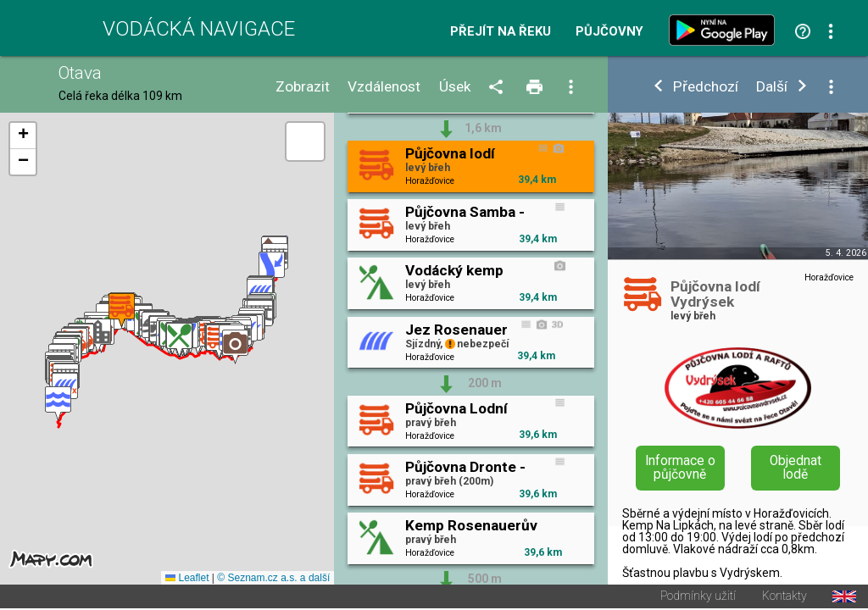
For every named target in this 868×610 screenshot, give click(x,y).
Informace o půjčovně (680, 468)
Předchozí (706, 87)
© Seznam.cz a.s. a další (273, 579)
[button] (58, 405)
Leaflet (187, 579)
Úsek (455, 87)
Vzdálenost (384, 87)
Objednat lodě (796, 468)
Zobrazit (303, 87)
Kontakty (785, 598)
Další (772, 87)
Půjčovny (609, 32)
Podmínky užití (698, 598)
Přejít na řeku (501, 32)
